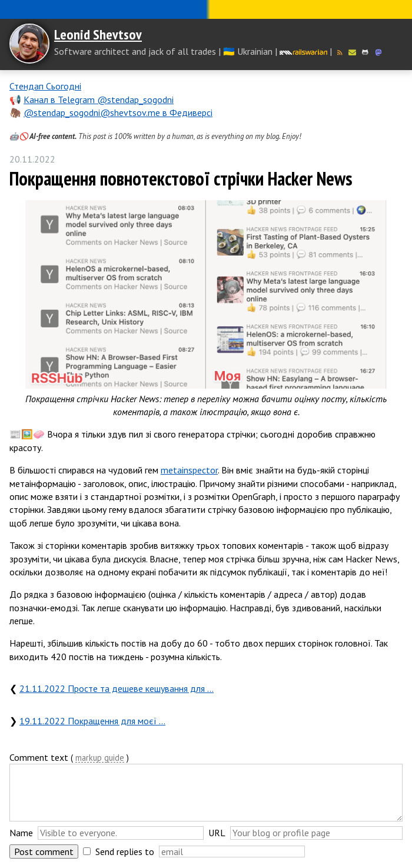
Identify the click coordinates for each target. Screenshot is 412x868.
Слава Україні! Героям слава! (206, 9)
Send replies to (125, 852)
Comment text (39, 757)
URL (217, 833)
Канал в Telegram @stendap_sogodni (99, 100)
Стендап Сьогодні (45, 86)
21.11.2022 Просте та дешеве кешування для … (117, 688)
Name (21, 833)
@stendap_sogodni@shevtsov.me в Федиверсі (118, 112)
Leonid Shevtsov (98, 34)
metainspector (189, 470)
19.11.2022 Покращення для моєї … (92, 721)
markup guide (100, 758)
